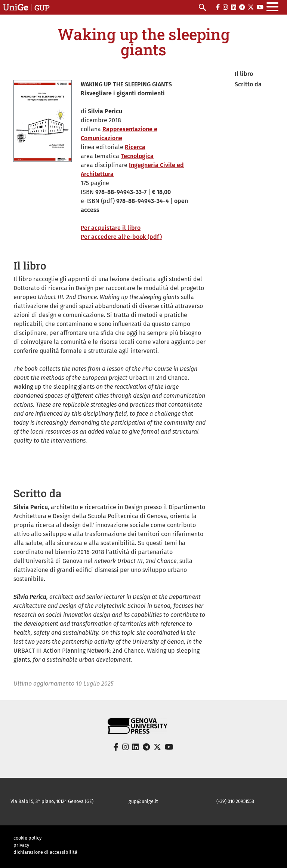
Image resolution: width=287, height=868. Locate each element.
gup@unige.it (143, 801)
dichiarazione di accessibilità (45, 852)
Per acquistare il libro (111, 228)
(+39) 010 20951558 (235, 801)
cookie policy (27, 838)
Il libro (244, 74)
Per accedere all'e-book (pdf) (121, 237)
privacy (21, 845)
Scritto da (248, 84)
